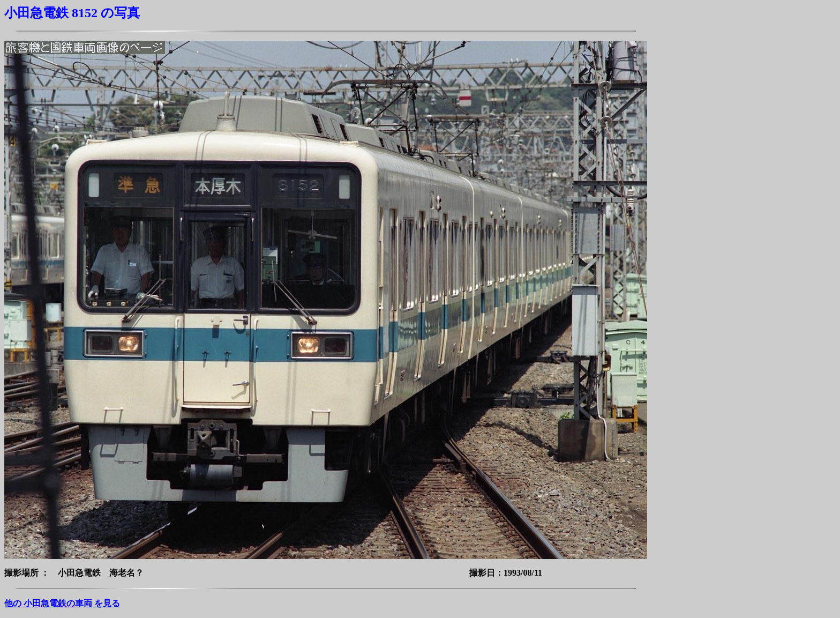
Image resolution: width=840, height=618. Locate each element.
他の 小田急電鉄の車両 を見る (62, 603)
